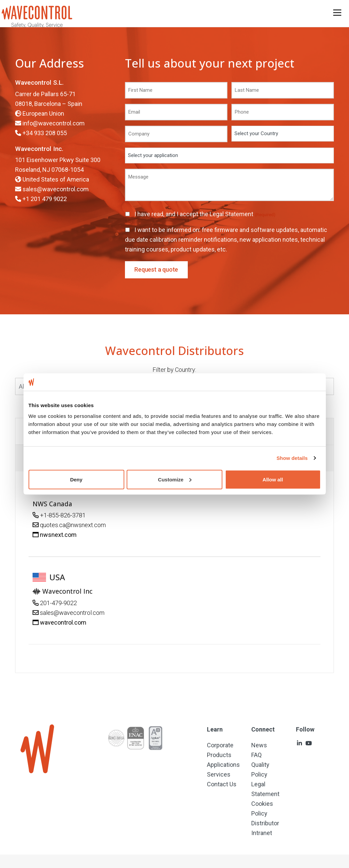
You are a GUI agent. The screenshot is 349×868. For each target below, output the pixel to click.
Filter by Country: (174, 370)
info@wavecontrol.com (54, 123)
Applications (223, 765)
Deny (76, 479)
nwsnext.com (58, 535)
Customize (175, 479)
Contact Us (222, 784)
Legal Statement (232, 214)
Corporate (220, 745)
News (259, 745)
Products (219, 755)
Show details (292, 458)
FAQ (256, 755)
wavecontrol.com (63, 622)
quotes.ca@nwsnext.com (73, 525)
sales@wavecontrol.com (56, 189)
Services (219, 774)
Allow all (273, 479)
